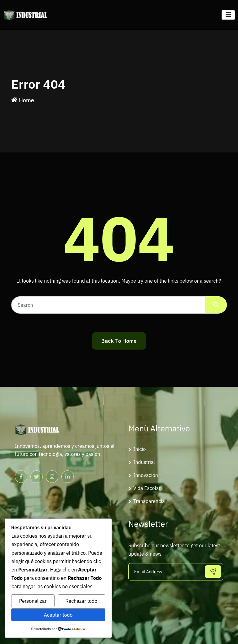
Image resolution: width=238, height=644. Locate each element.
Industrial (144, 462)
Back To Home (119, 341)
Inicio (140, 449)
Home (26, 100)
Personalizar (33, 601)
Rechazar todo (81, 601)
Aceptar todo (58, 615)
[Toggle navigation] (228, 15)
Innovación (146, 475)
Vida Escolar (147, 488)
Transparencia (149, 501)
